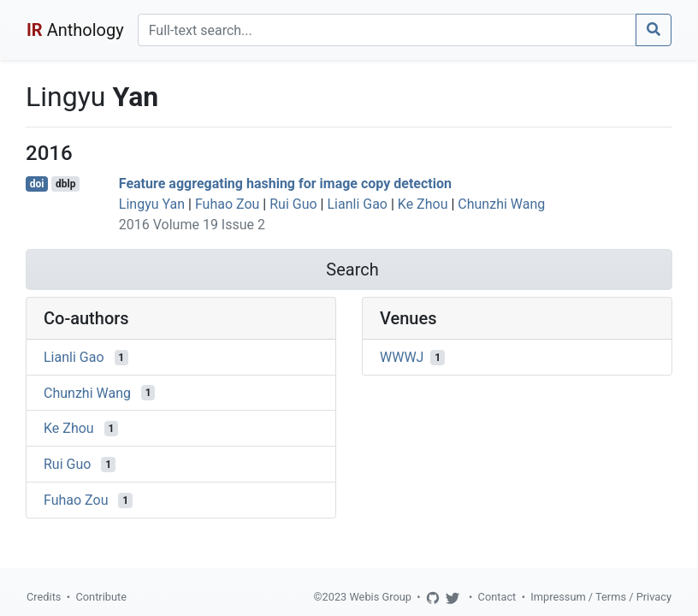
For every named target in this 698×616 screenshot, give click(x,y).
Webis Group (380, 597)
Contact (497, 597)
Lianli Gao (357, 204)
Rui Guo (293, 204)
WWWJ (402, 357)
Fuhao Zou (227, 204)
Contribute (101, 597)
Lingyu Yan (152, 204)
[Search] (387, 30)
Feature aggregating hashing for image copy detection (285, 184)
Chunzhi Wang (501, 204)
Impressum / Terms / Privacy (601, 597)
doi (37, 184)
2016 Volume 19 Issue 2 (192, 225)
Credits (44, 597)
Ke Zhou (423, 204)
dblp (65, 184)
